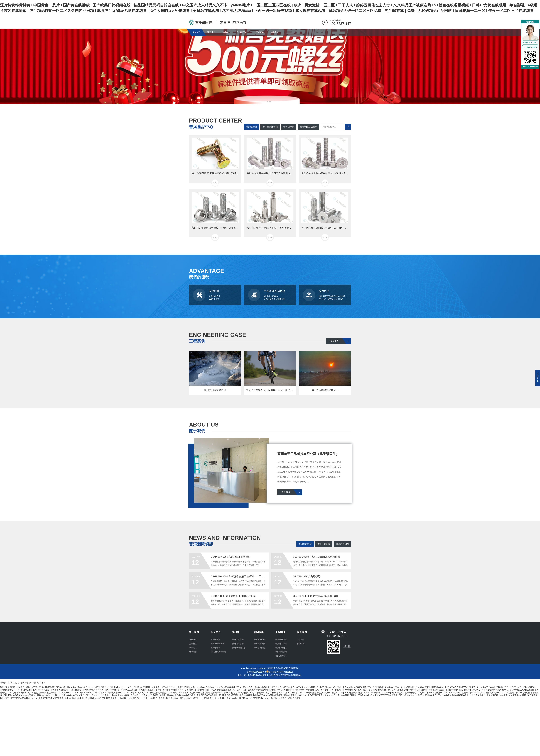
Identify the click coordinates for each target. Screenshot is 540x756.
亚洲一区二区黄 (212, 690)
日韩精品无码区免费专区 (460, 693)
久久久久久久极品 (476, 695)
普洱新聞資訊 (243, 32)
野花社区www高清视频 (128, 690)
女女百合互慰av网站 (518, 695)
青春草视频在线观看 (60, 690)
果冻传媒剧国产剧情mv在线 (375, 690)
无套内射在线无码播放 (195, 690)
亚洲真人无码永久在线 (360, 695)
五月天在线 (242, 690)
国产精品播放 (111, 690)
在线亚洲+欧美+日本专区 (215, 698)
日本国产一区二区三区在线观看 (93, 693)
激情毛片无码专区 (279, 698)
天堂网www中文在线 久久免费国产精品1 (207, 693)
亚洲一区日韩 (336, 690)
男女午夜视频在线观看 (418, 690)
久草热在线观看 (291, 693)
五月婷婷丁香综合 (514, 693)
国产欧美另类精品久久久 (173, 690)
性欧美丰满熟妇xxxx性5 (48, 695)
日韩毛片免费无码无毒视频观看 (384, 695)
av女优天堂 (533, 695)
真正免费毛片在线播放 (416, 693)
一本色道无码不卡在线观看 (496, 695)
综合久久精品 (44, 690)
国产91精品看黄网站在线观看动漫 (453, 695)
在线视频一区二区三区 (69, 693)
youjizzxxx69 (304, 693)
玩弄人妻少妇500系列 (517, 690)
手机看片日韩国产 (150, 698)
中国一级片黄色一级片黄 (437, 693)
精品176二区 (6, 698)
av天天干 (266, 698)
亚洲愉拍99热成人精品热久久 (51, 698)
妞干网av (119, 698)
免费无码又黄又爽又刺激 (207, 695)
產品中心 (226, 32)
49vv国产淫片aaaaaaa (381, 693)
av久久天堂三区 (398, 693)
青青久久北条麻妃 (228, 690)
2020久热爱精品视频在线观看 (357, 693)
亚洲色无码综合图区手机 (230, 695)
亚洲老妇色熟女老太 (300, 695)
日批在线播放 (255, 698)
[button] (268, 102)
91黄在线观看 (75, 690)
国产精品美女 (298, 690)
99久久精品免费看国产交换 (237, 693)
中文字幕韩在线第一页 (438, 690)
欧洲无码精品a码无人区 (321, 693)
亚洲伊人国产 (431, 695)
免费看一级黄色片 (167, 695)
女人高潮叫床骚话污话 (398, 690)
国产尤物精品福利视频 (352, 690)
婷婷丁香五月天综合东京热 (321, 695)
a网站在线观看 (294, 698)
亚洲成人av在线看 (341, 695)
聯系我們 (275, 32)
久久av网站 (70, 698)
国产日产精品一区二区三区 (191, 698)
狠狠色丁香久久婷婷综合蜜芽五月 (269, 695)
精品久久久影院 (478, 693)
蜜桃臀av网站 (338, 693)
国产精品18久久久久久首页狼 (411, 695)
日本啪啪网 (454, 690)
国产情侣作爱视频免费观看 (280, 690)
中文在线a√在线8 (20, 698)
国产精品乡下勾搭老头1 (470, 690)
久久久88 (80, 698)
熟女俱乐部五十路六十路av (47, 693)
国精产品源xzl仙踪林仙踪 (238, 698)
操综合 (287, 695)
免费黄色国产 (277, 693)
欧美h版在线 (143, 693)
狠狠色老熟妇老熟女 (159, 693)
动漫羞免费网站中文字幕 (23, 693)
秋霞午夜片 (501, 690)
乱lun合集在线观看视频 (179, 693)
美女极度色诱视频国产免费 (317, 690)
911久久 (111, 698)
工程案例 (260, 32)
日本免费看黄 (247, 695)
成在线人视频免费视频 (258, 690)
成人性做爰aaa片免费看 (96, 698)
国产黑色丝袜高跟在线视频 (150, 690)
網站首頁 (196, 32)
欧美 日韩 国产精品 (133, 698)
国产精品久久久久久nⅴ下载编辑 (23, 695)
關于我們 (211, 32)
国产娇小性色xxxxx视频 (260, 693)
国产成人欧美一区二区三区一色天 (122, 693)
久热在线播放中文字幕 (120, 695)
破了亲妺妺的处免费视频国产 (72, 695)
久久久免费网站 (489, 690)
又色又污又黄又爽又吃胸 (26, 690)
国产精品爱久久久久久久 (93, 690)
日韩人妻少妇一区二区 (496, 693)
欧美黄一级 (33, 698)
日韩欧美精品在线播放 (186, 695)
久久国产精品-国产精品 (169, 698)
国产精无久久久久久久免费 (97, 695)
